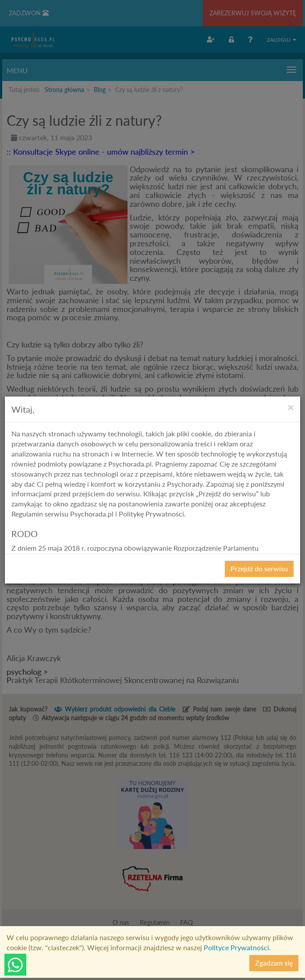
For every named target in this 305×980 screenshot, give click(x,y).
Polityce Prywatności (236, 947)
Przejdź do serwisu (259, 568)
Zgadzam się (274, 963)
